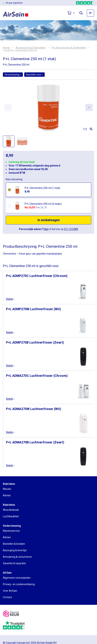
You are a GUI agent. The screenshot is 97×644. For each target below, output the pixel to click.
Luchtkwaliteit (11, 516)
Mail (46, 229)
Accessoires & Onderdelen (31, 48)
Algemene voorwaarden (17, 578)
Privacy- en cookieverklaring (19, 584)
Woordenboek (11, 510)
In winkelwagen (49, 220)
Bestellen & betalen (14, 544)
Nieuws (7, 489)
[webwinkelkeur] (11, 614)
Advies (7, 495)
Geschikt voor (34, 75)
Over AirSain (10, 591)
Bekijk (10, 299)
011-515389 (71, 229)
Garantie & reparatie (14, 563)
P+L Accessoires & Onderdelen (69, 48)
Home (6, 48)
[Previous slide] (8, 107)
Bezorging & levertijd (15, 550)
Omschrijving (13, 75)
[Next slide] (89, 107)
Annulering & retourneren (17, 557)
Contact (7, 597)
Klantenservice (11, 531)
